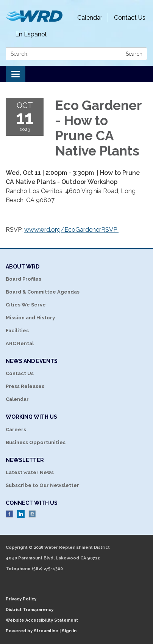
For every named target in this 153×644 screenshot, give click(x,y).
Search (134, 54)
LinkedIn (21, 514)
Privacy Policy (21, 599)
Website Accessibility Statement (42, 620)
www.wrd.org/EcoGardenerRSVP (71, 230)
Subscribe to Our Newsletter (42, 485)
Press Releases (25, 386)
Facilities (17, 331)
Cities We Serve (26, 305)
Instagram (32, 514)
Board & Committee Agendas (43, 292)
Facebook (9, 514)
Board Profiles (23, 279)
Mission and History (30, 318)
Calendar (90, 18)
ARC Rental (20, 343)
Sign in (69, 631)
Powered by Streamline (32, 631)
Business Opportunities (36, 442)
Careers (16, 430)
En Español (31, 34)
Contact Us (130, 18)
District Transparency (30, 610)
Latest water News (30, 472)
